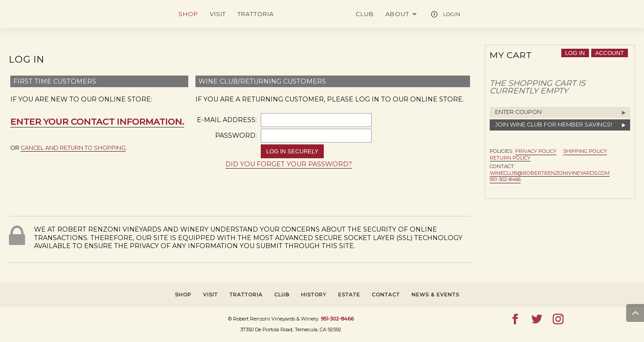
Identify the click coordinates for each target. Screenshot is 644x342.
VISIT (218, 14)
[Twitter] (537, 320)
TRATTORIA (256, 14)
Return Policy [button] (510, 158)
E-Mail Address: (227, 120)
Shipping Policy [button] (585, 151)
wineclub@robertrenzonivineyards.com (550, 173)
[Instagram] (558, 320)
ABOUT (397, 14)
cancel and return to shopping (73, 148)
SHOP (188, 14)
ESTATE (349, 295)
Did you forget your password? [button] (289, 164)
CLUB (365, 14)
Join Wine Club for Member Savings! (554, 125)
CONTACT (386, 295)
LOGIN (452, 14)
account (610, 53)
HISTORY (314, 295)
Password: (236, 135)
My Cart (511, 55)
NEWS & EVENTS (435, 295)
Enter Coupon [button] (518, 112)
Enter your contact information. (97, 122)
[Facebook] (515, 320)
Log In (27, 59)
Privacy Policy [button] (536, 151)
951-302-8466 (505, 179)
